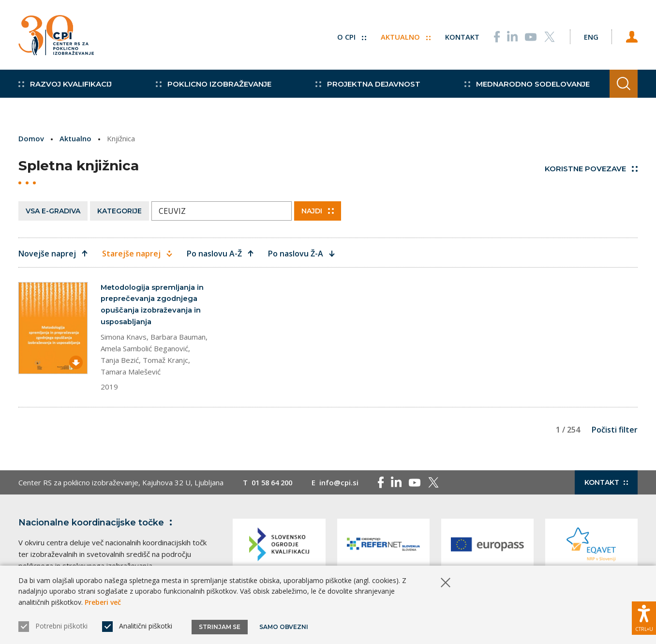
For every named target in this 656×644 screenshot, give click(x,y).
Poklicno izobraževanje (212, 87)
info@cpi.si (343, 483)
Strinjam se (220, 627)
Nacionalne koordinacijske (97, 523)
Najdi (318, 210)
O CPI (349, 36)
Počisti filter (615, 430)
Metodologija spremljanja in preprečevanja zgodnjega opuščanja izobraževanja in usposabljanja (153, 305)
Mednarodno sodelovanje (522, 87)
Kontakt (459, 36)
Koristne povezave (591, 168)
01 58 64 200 (274, 483)
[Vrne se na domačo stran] (56, 36)
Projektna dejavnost (365, 87)
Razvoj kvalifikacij (65, 87)
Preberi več (103, 602)
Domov (31, 138)
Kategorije (119, 210)
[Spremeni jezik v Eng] (589, 36)
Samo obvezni (284, 627)
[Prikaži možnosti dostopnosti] (644, 617)
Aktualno (403, 36)
